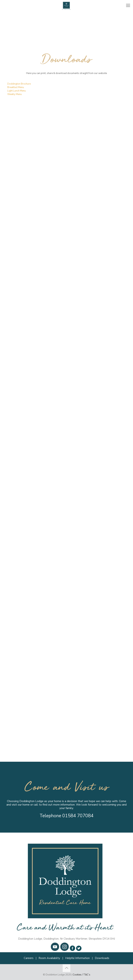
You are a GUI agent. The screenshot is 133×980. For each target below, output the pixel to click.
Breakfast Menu (16, 87)
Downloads (102, 958)
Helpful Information (77, 958)
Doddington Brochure (19, 84)
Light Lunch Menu (17, 91)
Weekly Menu (15, 94)
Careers (29, 958)
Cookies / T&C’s (81, 975)
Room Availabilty (49, 958)
